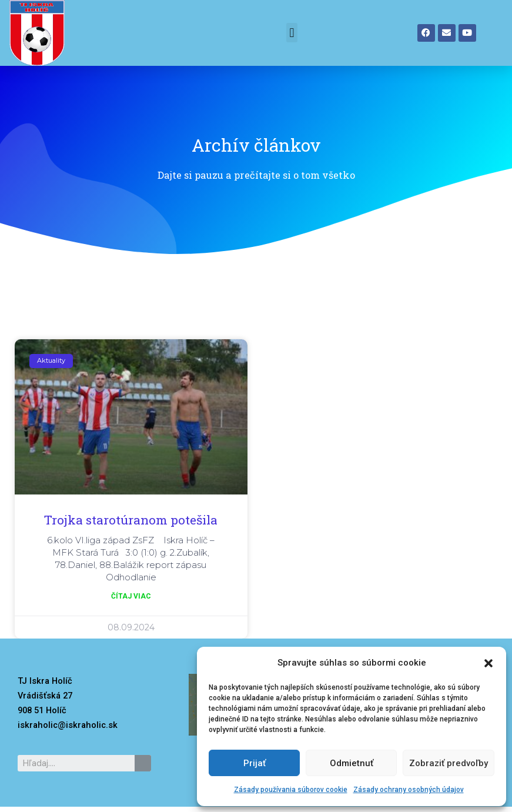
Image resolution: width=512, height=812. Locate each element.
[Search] (143, 763)
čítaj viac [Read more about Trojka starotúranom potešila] (131, 596)
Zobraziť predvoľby (449, 763)
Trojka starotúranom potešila (131, 520)
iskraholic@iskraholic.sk (68, 725)
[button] (488, 663)
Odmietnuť (352, 763)
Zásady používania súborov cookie (291, 790)
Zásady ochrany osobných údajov (409, 790)
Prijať (255, 763)
